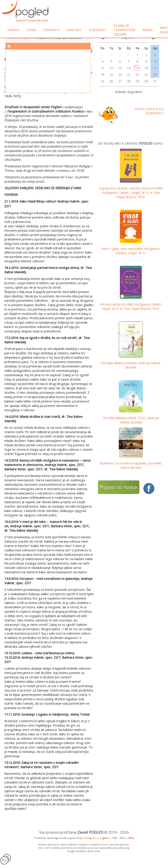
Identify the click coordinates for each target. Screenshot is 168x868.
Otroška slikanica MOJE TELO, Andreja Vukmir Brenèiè (131, 420)
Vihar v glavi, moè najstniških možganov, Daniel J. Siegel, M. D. (131, 251)
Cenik (31, 30)
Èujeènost (98, 30)
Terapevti (51, 30)
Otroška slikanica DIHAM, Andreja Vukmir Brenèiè (131, 365)
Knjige (148, 30)
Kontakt (74, 30)
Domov (13, 30)
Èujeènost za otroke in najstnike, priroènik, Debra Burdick (131, 465)
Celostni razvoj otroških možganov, (131, 306)
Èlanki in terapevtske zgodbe (125, 30)
